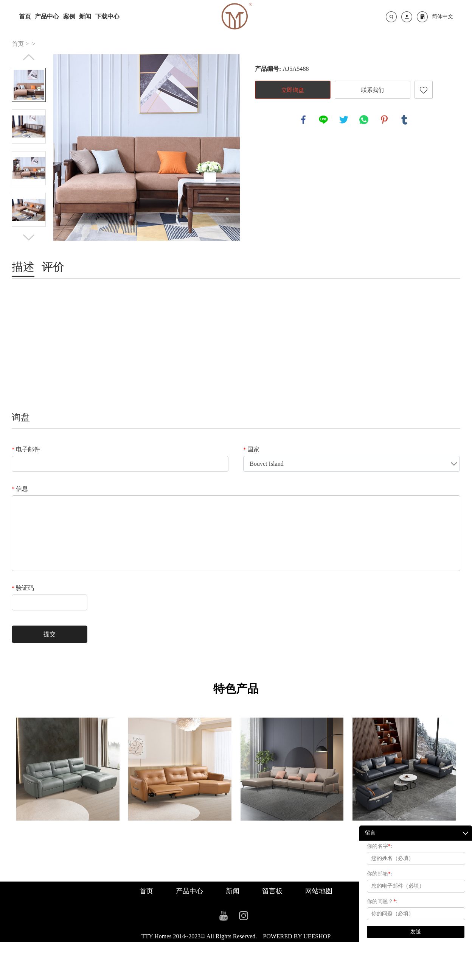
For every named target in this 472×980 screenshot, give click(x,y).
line (323, 120)
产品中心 (47, 16)
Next (29, 237)
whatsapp (364, 120)
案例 (69, 16)
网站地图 (319, 891)
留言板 (272, 891)
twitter (344, 120)
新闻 (85, 16)
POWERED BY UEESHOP (297, 936)
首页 (25, 16)
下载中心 (107, 16)
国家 (251, 449)
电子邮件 (26, 449)
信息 (20, 489)
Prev (29, 57)
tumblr (404, 120)
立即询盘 (293, 90)
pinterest (384, 120)
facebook (303, 120)
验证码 (23, 588)
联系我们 (373, 90)
